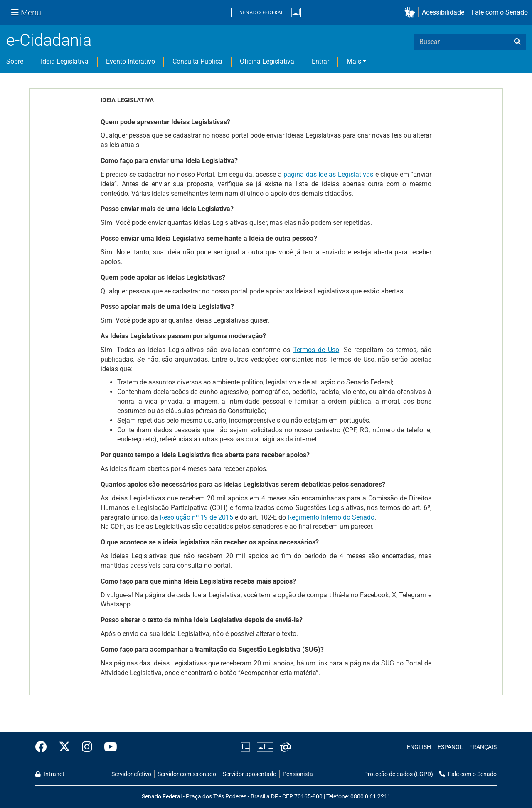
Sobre (15, 61)
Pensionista (298, 774)
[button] (411, 13)
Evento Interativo (131, 61)
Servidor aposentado (250, 774)
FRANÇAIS (483, 747)
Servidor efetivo (131, 774)
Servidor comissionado (187, 774)
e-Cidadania (49, 40)
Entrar (320, 61)
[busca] (517, 42)
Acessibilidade (443, 12)
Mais (354, 61)
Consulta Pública (197, 61)
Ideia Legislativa (65, 61)
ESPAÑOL (450, 747)
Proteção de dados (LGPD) (399, 774)
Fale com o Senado (500, 12)
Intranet (50, 774)
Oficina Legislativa (267, 61)
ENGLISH (419, 747)
